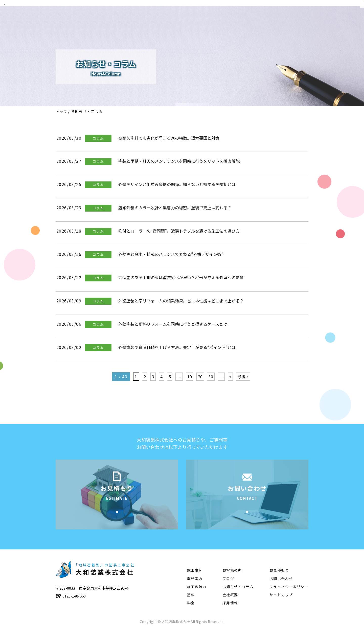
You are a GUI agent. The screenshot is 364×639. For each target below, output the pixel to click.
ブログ (228, 587)
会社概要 (194, 19)
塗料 (297, 19)
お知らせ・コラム (238, 595)
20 (200, 377)
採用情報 (230, 612)
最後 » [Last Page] (243, 377)
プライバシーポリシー (289, 595)
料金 (191, 612)
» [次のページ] (230, 377)
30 (211, 377)
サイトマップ (281, 604)
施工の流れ (274, 19)
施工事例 (245, 19)
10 (190, 377)
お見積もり (279, 579)
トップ (61, 111)
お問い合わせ (281, 587)
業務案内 (220, 19)
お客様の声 (232, 579)
